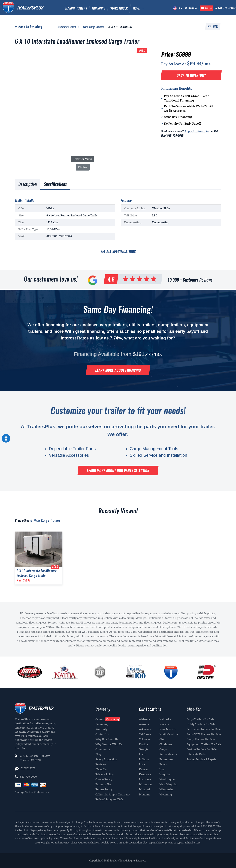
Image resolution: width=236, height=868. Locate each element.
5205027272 (28, 768)
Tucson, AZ (193, 8)
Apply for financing (197, 131)
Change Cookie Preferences (32, 792)
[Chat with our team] (206, 8)
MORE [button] (136, 8)
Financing (99, 8)
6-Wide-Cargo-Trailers (92, 27)
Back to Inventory (30, 27)
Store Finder (119, 8)
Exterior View (83, 159)
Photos (83, 167)
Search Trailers (76, 8)
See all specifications (118, 251)
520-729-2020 (28, 777)
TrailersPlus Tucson (66, 27)
